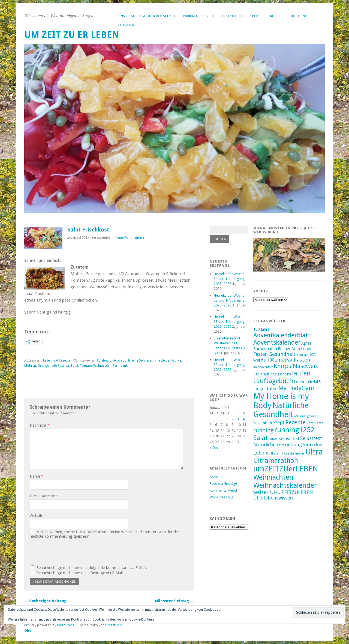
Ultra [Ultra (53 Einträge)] (314, 452)
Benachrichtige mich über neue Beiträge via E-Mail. (80, 573)
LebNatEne (127, 25)
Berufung (299, 16)
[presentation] (67, 551)
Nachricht (40, 425)
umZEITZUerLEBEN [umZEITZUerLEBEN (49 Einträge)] (286, 469)
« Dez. (214, 448)
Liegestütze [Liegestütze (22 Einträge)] (265, 389)
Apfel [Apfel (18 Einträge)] (306, 343)
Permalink (120, 366)
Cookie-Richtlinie (142, 619)
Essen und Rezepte (57, 360)
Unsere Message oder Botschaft (147, 16)
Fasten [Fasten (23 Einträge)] (261, 354)
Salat (74, 366)
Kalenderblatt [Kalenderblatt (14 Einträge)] (263, 367)
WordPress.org (221, 497)
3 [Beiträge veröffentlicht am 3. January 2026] (238, 419)
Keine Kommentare (130, 237)
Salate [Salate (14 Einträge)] (273, 439)
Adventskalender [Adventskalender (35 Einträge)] (277, 342)
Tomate (86, 366)
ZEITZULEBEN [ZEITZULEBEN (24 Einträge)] (297, 492)
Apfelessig (104, 360)
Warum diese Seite (199, 16)
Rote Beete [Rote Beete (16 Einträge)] (315, 423)
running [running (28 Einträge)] (263, 430)
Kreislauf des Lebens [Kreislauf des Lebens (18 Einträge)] (272, 374)
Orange (43, 366)
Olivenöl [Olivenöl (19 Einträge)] (261, 423)
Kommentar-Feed (223, 490)
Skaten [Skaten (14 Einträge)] (275, 453)
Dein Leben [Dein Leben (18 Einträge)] (302, 349)
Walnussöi (101, 366)
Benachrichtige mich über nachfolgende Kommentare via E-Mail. (92, 568)
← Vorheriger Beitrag (45, 601)
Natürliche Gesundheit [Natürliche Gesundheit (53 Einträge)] (281, 410)
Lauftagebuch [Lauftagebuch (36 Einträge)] (273, 381)
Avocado (120, 360)
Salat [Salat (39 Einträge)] (261, 438)
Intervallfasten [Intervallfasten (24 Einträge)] (293, 360)
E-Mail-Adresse (44, 496)
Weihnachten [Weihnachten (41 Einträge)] (273, 477)
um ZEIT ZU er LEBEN (72, 35)
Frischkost (163, 360)
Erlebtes (276, 16)
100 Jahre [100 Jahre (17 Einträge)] (261, 329)
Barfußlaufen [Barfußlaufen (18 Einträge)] (265, 349)
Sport (256, 16)
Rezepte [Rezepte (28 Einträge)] (296, 422)
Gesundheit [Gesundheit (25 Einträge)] (282, 354)
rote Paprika (60, 366)
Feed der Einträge (223, 484)
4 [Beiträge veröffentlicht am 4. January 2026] (243, 419)
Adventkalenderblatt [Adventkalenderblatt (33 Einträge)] (282, 335)
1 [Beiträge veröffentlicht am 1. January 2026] (227, 419)
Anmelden (218, 477)
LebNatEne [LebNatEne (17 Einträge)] (315, 382)
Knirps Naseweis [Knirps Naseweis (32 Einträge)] (296, 366)
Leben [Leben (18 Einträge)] (300, 382)
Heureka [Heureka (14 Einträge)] (303, 355)
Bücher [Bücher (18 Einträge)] (284, 349)
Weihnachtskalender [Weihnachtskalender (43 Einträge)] (285, 485)
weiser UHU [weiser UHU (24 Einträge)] (267, 492)
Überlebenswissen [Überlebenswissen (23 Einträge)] (273, 498)
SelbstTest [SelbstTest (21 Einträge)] (289, 439)
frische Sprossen (141, 360)
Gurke (177, 360)
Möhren (30, 366)
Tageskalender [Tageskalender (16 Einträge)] (293, 453)
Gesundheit (232, 16)
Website (36, 516)
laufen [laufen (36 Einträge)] (301, 373)
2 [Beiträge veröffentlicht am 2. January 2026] (232, 419)
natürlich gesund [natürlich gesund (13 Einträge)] (306, 416)
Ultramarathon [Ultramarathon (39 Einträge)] (276, 460)
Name (37, 476)
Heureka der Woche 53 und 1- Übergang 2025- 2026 (230, 279)
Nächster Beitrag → (174, 601)
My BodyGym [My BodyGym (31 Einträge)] (296, 388)
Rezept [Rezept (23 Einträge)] (277, 423)
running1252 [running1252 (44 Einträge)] (294, 430)
